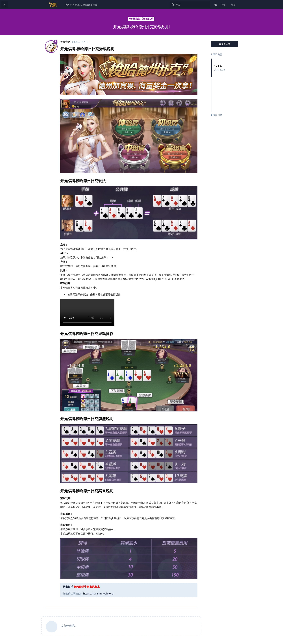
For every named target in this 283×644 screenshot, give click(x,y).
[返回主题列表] (5, 5)
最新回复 (216, 115)
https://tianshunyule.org (98, 593)
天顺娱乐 (68, 587)
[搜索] (190, 5)
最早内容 (216, 54)
